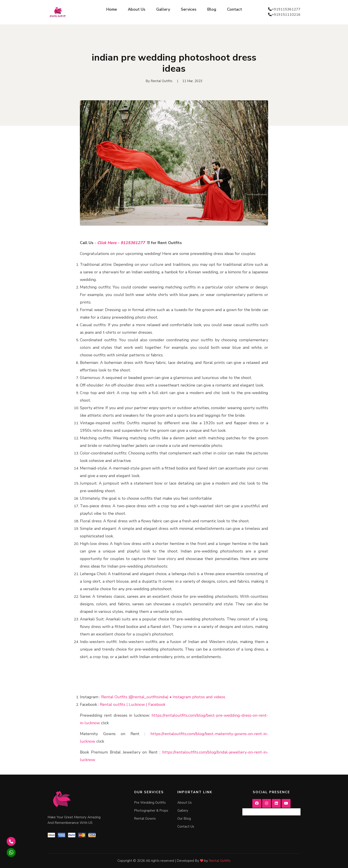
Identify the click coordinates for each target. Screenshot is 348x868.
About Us (137, 9)
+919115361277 (286, 9)
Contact (234, 9)
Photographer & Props (151, 811)
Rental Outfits (220, 861)
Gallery (163, 9)
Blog (212, 9)
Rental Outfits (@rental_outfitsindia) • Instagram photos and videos (163, 697)
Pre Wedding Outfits (150, 803)
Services (189, 9)
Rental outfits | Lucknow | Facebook (133, 704)
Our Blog (184, 819)
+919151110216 (286, 15)
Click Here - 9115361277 (121, 243)
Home (112, 9)
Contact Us (186, 827)
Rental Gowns (145, 819)
